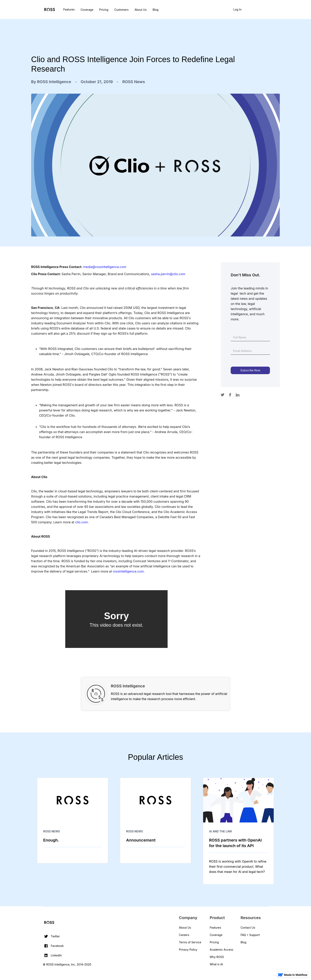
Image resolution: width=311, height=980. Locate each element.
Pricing (104, 10)
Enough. (51, 840)
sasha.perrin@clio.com (168, 274)
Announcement (141, 840)
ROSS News (52, 831)
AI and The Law (220, 831)
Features (69, 9)
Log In (238, 9)
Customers (121, 10)
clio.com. (82, 522)
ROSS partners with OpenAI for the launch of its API (235, 843)
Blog (155, 10)
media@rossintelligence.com (105, 267)
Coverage (87, 10)
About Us (141, 10)
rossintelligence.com (128, 571)
